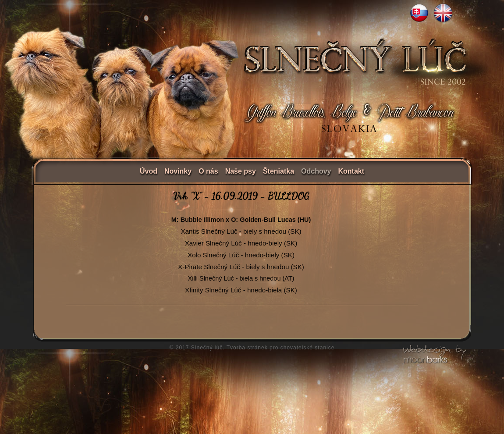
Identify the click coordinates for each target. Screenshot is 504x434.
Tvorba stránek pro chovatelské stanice (281, 348)
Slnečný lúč (207, 348)
